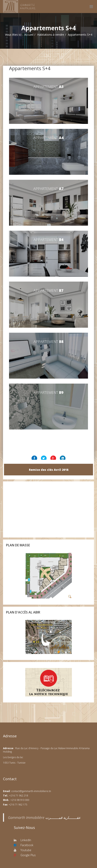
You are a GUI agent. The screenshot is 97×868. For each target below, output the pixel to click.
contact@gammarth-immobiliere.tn (31, 791)
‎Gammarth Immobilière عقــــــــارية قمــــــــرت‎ (44, 817)
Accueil (29, 35)
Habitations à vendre (51, 35)
